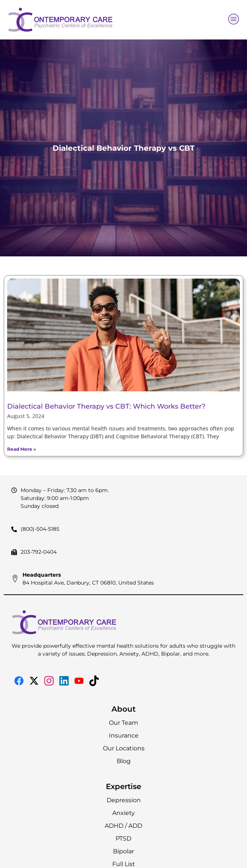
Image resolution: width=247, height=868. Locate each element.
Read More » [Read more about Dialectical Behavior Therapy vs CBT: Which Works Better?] (22, 449)
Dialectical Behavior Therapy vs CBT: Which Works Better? (106, 406)
